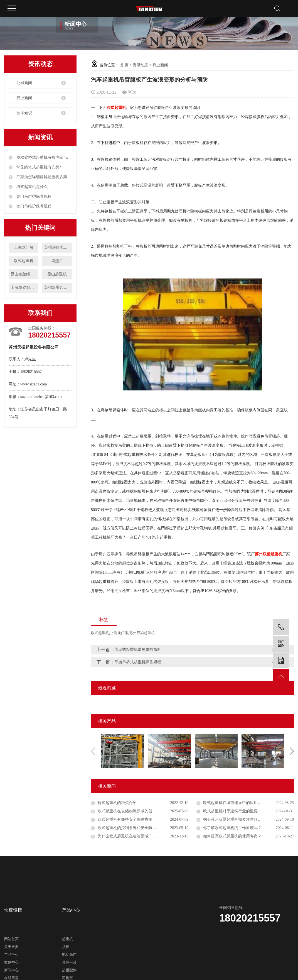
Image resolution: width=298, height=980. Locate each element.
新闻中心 (11, 970)
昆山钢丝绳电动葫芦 (24, 274)
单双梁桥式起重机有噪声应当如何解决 (44, 157)
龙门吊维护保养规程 (33, 196)
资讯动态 (141, 65)
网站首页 (11, 939)
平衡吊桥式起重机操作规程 (138, 662)
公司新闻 (24, 83)
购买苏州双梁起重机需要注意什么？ (234, 819)
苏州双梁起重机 (58, 288)
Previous (93, 751)
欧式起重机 (24, 261)
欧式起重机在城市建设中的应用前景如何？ (240, 803)
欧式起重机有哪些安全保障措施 (125, 819)
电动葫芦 (69, 955)
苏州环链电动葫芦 (58, 247)
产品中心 (11, 955)
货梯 (66, 947)
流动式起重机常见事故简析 (138, 650)
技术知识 (24, 113)
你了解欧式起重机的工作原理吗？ (232, 828)
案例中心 (11, 962)
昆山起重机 (57, 274)
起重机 (67, 939)
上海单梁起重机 (24, 288)
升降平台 (69, 962)
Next (292, 751)
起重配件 (69, 970)
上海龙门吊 (24, 247)
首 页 (124, 65)
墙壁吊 (57, 261)
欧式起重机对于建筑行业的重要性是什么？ (240, 811)
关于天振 (11, 947)
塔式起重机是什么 (31, 187)
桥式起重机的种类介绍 (117, 803)
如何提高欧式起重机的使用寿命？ (232, 836)
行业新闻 (24, 98)
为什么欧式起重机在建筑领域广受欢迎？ (133, 836)
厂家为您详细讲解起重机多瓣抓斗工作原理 (44, 177)
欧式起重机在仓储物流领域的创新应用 (131, 811)
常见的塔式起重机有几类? (38, 167)
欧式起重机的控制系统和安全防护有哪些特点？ (139, 828)
